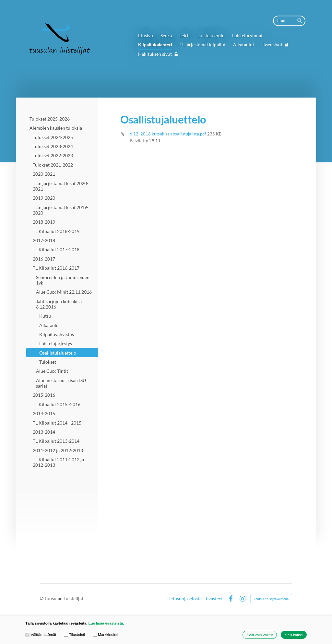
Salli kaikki (294, 635)
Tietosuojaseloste (184, 599)
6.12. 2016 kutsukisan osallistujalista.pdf (168, 134)
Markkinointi (106, 635)
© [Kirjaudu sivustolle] (42, 598)
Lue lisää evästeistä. (106, 623)
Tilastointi (74, 635)
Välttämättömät (41, 635)
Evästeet (214, 599)
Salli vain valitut (260, 635)
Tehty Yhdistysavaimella (271, 599)
